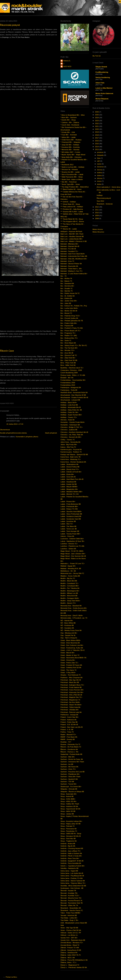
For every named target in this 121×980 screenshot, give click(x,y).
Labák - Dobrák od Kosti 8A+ (71, 472)
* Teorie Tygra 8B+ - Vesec (70, 184)
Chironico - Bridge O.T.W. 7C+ (72, 427)
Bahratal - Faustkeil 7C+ (69, 251)
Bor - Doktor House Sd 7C (70, 293)
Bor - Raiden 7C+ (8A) (69, 335)
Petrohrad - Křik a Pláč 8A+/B (71, 695)
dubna (100, 175)
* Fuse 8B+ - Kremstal (69, 135)
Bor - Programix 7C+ (68, 333)
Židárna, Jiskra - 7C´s (68, 962)
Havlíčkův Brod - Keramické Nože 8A (74, 392)
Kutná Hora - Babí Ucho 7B (70, 457)
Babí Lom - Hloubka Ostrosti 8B (72, 236)
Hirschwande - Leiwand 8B (70, 400)
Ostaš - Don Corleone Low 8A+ (72, 645)
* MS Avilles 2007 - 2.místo (70, 152)
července (101, 167)
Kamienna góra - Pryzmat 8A (71, 449)
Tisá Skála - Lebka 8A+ (69, 918)
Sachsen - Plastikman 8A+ (70, 774)
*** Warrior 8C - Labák (69, 229)
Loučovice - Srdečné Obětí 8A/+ (72, 539)
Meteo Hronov (98, 229)
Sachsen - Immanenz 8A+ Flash (72, 762)
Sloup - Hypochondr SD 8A (70, 809)
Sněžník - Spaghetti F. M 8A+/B (72, 861)
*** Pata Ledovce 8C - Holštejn (72, 207)
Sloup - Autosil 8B (67, 796)
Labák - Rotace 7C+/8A (69, 509)
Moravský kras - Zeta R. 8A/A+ (72, 616)
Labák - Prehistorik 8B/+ (69, 507)
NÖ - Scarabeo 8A (67, 628)
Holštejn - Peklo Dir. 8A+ (69, 412)
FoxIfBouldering (102, 72)
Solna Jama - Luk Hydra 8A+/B (72, 873)
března (100, 178)
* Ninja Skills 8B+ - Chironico (71, 157)
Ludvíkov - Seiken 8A (68, 549)
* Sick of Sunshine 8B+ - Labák (72, 174)
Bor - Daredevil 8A (67, 283)
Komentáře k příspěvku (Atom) (27, 437)
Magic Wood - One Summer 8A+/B (73, 556)
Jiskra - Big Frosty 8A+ (69, 444)
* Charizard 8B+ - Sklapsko (70, 142)
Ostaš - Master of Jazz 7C (70, 655)
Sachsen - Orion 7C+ (68, 769)
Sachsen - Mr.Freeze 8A (69, 767)
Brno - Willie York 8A (68, 365)
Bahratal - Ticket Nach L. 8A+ (71, 269)
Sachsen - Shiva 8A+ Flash (70, 777)
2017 (97, 138)
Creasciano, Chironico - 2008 (71, 370)
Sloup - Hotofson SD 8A (69, 806)
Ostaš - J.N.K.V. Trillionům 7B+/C (73, 650)
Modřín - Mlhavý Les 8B (69, 593)
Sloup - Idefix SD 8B (68, 811)
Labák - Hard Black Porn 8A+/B (72, 479)
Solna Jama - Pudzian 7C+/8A (72, 878)
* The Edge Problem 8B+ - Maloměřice (75, 187)
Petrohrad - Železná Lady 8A (71, 712)
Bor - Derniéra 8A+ (67, 286)
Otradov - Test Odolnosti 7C (71, 675)
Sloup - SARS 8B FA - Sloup (71, 834)
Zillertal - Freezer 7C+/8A (70, 948)
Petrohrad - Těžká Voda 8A (70, 707)
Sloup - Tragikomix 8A (69, 841)
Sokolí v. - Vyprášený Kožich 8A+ (73, 866)
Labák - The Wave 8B (68, 526)
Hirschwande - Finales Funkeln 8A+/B (74, 397)
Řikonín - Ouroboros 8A (69, 749)
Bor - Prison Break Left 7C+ (71, 331)
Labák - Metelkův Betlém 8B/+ (72, 492)
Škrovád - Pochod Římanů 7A (71, 901)
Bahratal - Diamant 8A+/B (70, 246)
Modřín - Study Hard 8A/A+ (70, 601)
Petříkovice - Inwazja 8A (69, 715)
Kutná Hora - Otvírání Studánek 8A (73, 462)
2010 (97, 213)
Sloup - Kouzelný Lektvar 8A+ (71, 821)
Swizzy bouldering (103, 77)
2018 (97, 135)
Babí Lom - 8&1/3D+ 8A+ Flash (72, 234)
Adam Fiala (100, 83)
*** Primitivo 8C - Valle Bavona (72, 209)
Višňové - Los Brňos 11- (69, 935)
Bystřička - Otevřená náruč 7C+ (72, 368)
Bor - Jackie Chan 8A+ (69, 301)
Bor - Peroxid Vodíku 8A (69, 318)
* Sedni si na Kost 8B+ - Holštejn (72, 167)
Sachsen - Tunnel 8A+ (69, 784)
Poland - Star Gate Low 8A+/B (72, 727)
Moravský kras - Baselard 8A (71, 606)
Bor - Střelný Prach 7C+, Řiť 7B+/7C (74, 345)
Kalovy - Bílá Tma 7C (68, 447)
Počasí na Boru (11, 977)
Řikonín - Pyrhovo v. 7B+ (70, 752)
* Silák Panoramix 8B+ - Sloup (72, 177)
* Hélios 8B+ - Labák (68, 137)
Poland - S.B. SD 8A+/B (69, 725)
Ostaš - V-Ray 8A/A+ (68, 673)
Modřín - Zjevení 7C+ (68, 603)
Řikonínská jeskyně (10, 25)
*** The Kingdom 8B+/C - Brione (72, 221)
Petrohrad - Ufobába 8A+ (70, 710)
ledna (99, 184)
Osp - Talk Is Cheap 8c (69, 638)
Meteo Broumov (98, 232)
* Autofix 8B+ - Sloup (68, 120)
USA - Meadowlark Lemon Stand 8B (74, 923)
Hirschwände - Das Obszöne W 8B (73, 395)
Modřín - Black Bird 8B (69, 581)
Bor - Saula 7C (66, 340)
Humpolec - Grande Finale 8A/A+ (73, 422)
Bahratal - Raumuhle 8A (69, 266)
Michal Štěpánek (102, 99)
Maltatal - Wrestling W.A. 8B (71, 569)
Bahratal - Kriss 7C (67, 261)
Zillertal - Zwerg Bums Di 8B (71, 950)
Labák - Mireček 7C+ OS (70, 494)
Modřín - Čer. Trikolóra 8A (70, 588)
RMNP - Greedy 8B (68, 739)
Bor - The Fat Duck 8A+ (69, 348)
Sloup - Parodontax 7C (69, 831)
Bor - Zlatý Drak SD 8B (69, 360)
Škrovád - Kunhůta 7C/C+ (70, 896)
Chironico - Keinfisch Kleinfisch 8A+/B (74, 432)
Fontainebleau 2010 (68, 385)
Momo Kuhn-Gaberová (104, 93)
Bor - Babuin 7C (66, 281)
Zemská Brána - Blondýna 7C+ (72, 943)
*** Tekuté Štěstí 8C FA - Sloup (72, 219)
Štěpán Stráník (101, 67)
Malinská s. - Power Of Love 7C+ (73, 564)
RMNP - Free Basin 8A (69, 737)
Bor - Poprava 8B (67, 326)
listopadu (101, 155)
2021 (97, 126)
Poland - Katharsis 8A (68, 720)
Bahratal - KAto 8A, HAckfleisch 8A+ (74, 259)
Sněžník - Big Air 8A (68, 846)
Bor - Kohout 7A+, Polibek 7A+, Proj (74, 306)
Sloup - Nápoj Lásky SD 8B (70, 824)
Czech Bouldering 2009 (69, 373)
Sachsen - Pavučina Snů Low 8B (72, 772)
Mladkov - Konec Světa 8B (70, 576)
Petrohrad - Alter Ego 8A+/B (71, 680)
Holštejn (100, 195)
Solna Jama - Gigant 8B (69, 871)
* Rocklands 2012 (67, 165)
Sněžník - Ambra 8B (68, 844)
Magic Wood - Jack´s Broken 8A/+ (73, 554)
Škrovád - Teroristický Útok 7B (72, 903)
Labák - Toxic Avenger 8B (70, 531)
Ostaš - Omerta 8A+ (68, 660)
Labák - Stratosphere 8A (69, 464)
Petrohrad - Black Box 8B (70, 682)
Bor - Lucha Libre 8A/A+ (69, 308)
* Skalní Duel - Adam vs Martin (72, 179)
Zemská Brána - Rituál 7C (70, 945)
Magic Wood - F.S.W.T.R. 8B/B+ (72, 551)
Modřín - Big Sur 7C (68, 578)
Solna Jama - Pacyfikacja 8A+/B (72, 876)
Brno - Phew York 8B (68, 363)
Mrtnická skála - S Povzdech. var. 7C (74, 618)
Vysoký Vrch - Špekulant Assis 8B (73, 940)
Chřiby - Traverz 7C (68, 440)
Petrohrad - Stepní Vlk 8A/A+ (71, 705)
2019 (97, 132)
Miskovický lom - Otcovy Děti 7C (72, 573)
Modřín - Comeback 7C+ (69, 583)
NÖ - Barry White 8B (68, 623)
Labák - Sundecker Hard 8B (71, 519)
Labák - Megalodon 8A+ (69, 489)
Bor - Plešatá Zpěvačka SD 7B (72, 321)
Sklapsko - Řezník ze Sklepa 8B (72, 792)
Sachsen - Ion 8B (67, 764)
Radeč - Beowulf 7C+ (68, 735)
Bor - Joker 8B (66, 303)
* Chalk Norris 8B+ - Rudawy (71, 140)
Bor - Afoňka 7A (66, 278)
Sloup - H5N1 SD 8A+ (69, 801)
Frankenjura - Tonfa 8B (69, 390)
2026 (97, 112)
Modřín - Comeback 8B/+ (70, 586)
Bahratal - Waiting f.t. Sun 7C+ (72, 271)
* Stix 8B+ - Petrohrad (68, 182)
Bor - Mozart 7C (66, 313)
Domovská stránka (20, 433)
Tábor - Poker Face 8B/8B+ (71, 913)
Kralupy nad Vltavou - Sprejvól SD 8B (74, 454)
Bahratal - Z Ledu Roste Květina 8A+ (74, 274)
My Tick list (97, 56)
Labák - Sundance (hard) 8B (71, 516)
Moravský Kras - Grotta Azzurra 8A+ (74, 608)
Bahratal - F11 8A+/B (68, 249)
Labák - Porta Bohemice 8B (71, 504)
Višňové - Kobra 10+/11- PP (71, 933)
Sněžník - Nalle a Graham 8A (71, 853)
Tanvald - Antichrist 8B (69, 915)
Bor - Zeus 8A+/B (67, 353)
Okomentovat (5, 430)
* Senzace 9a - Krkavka (69, 169)
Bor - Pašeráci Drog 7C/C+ (70, 316)
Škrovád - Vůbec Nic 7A (69, 905)
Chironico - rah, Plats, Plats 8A (72, 435)
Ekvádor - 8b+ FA (67, 378)
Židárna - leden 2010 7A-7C (71, 955)
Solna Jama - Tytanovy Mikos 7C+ (73, 883)
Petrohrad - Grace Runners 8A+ (72, 690)
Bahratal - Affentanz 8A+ (69, 244)
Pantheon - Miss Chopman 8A (71, 678)
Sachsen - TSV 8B (67, 782)
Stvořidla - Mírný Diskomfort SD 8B (73, 886)
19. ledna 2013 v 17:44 (15, 424)
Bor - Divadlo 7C (67, 288)
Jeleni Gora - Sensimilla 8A (70, 442)
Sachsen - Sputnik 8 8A (69, 779)
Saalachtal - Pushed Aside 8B (71, 754)
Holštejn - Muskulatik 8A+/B (71, 407)
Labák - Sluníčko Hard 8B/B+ (71, 512)
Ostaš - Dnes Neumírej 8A (70, 643)
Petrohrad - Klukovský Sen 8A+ (72, 692)
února (99, 181)
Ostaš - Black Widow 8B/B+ (71, 640)
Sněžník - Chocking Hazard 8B (72, 848)
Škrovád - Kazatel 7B (68, 891)
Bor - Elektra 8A (66, 298)
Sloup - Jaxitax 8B (67, 814)
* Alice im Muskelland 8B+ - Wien (73, 115)
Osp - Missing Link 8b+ (69, 633)
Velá (62, 925)
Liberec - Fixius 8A (67, 536)
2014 (97, 147)
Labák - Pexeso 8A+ (68, 502)
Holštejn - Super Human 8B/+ (71, 415)
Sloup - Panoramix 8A (68, 829)
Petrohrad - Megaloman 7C (70, 700)
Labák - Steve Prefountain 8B (71, 514)
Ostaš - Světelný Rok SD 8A (71, 668)
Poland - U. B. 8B (67, 730)
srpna (99, 164)
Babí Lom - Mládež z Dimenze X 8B (74, 241)
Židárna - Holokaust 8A (69, 953)
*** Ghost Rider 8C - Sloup (70, 204)
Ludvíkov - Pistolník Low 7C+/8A (72, 546)
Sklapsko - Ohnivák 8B (69, 789)
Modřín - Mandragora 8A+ (70, 591)
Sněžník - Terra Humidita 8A (71, 863)
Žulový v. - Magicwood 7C (70, 965)
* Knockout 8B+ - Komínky (70, 147)
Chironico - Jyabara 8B (69, 430)
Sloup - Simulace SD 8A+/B (71, 836)
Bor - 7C (64, 276)
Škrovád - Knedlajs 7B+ (69, 893)
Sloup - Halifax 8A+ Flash (70, 804)
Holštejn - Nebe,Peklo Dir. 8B (71, 410)
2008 (97, 218)
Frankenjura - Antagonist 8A (71, 387)
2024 (97, 118)
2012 (97, 207)
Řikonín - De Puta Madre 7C (71, 747)
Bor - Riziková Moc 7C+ (69, 338)
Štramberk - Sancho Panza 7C (72, 910)
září (99, 161)
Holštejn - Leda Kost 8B (69, 405)
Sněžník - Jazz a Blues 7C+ (71, 851)
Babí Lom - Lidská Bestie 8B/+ (72, 239)
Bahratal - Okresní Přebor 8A (71, 264)
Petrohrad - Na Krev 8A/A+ (70, 702)
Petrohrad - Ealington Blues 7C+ (72, 685)
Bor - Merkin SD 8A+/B (69, 311)
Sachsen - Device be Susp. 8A (72, 759)
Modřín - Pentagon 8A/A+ (70, 598)
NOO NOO (67, 66)
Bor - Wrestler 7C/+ (68, 350)
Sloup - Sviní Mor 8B (68, 839)
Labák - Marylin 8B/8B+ (69, 487)
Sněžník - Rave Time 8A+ (70, 858)
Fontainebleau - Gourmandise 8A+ (73, 380)
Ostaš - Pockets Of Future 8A (71, 665)
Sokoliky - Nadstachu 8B (69, 868)
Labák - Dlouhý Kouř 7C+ (70, 469)
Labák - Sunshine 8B (68, 521)
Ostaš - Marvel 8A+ (68, 653)
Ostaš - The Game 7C (69, 670)
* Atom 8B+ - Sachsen (69, 117)
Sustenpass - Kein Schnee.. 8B (72, 888)
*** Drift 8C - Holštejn (68, 202)
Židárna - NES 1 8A (68, 958)
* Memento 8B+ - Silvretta (70, 150)
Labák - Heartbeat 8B (68, 482)
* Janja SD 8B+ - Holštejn (70, 145)
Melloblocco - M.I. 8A (68, 571)
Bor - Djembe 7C (67, 291)
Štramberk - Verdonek (105, 204)
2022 (97, 123)
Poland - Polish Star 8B (69, 722)
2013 (97, 149)
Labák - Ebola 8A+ (67, 474)
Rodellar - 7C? (66, 742)
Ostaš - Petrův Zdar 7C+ (69, 663)
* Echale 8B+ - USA (68, 132)
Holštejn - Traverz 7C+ (69, 417)
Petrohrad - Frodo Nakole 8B (71, 687)
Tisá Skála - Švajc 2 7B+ (69, 920)
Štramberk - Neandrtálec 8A (71, 908)
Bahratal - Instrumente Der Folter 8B (74, 256)
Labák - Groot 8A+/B (68, 477)
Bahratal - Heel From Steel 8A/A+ (73, 254)
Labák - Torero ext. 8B (69, 529)
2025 (97, 115)
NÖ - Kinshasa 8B (67, 625)
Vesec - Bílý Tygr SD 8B (69, 928)
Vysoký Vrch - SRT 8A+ (69, 938)
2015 (97, 144)
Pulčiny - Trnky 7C (67, 732)
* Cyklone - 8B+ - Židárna (70, 122)
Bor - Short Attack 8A (68, 343)
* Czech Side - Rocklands (70, 125)
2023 (97, 121)
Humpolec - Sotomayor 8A (70, 425)
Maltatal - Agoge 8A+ (68, 566)
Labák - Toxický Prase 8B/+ (70, 534)
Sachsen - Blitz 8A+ (68, 757)
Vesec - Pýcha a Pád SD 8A (71, 930)
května (100, 173)
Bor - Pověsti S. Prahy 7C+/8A (72, 328)
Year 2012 (100, 201)
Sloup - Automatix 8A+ (69, 794)
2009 (97, 215)
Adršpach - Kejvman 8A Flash (71, 231)
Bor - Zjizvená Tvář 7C (69, 355)
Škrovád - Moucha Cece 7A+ (71, 898)
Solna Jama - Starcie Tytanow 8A (73, 881)
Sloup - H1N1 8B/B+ (68, 799)
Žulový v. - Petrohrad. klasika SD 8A (74, 967)
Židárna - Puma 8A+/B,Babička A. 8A (74, 960)
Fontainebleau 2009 (68, 383)
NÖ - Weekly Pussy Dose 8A (71, 630)
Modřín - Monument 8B (69, 596)
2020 (97, 129)
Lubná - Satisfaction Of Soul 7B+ (72, 541)
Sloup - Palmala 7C (68, 826)
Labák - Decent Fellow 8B (70, 467)
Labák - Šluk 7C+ (67, 524)
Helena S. (67, 61)
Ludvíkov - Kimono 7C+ (69, 544)
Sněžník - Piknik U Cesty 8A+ (71, 856)
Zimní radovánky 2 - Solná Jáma (108, 187)
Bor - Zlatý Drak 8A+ (68, 358)
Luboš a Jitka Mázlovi (104, 88)
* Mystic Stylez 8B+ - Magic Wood (73, 155)
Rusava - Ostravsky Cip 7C (70, 744)
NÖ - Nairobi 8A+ (67, 621)
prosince (100, 152)
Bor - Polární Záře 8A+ (69, 323)
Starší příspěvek (51, 433)
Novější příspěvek (7, 433)
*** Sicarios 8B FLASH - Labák (72, 212)
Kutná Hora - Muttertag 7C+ (71, 459)
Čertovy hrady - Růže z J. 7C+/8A (73, 375)
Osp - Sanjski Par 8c (68, 635)
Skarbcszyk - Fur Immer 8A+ (71, 787)
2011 (97, 210)
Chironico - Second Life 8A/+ (71, 437)
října (99, 158)
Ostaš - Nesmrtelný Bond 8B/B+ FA (73, 658)
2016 (97, 141)
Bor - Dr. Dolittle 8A (68, 296)
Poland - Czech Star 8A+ (70, 717)
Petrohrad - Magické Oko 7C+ (71, 697)
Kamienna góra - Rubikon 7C (71, 452)
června (100, 170)
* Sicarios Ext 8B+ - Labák (70, 172)
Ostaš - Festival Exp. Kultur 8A (72, 648)
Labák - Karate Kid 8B (69, 484)
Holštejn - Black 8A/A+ (69, 402)
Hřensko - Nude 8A (67, 420)
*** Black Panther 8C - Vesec (71, 189)
